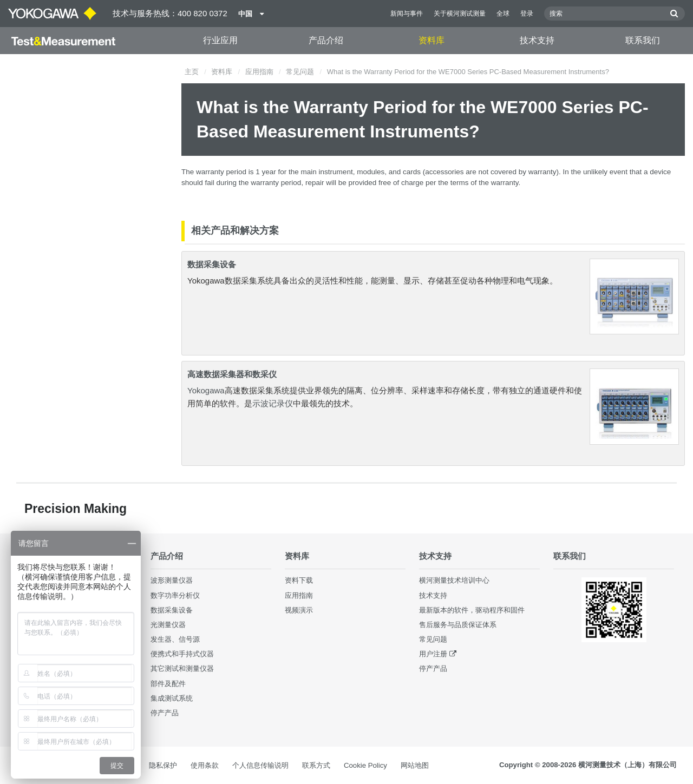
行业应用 (220, 40)
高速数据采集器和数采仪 (232, 374)
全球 (503, 14)
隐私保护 (163, 765)
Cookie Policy (365, 765)
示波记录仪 (273, 403)
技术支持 (537, 40)
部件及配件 (168, 684)
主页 (192, 72)
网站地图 (415, 765)
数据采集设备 (212, 264)
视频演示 (299, 610)
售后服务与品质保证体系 (458, 625)
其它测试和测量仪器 (182, 668)
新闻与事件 (407, 14)
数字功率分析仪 (175, 595)
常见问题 (300, 72)
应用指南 (259, 72)
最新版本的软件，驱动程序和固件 (472, 610)
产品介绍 (326, 40)
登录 (527, 14)
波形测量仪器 (172, 580)
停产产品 (165, 713)
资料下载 (299, 580)
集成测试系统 (172, 698)
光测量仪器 (168, 625)
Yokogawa (206, 390)
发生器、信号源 (175, 639)
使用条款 (205, 765)
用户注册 (433, 654)
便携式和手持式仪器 (182, 654)
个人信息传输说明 (260, 765)
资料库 (432, 40)
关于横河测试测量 (460, 14)
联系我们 (643, 40)
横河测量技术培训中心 (454, 580)
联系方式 (316, 765)
